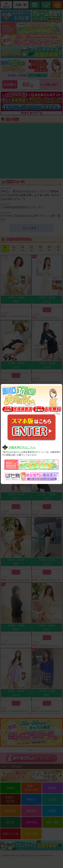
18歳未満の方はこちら (22, 447)
